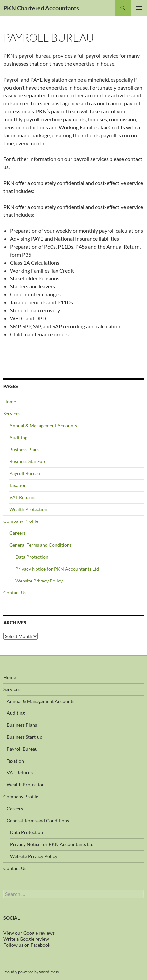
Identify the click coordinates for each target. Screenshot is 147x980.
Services (12, 414)
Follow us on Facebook (27, 945)
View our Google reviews (29, 933)
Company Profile (21, 521)
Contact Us (15, 593)
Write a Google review (26, 939)
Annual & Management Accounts (43, 426)
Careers (17, 533)
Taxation (18, 485)
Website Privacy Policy (39, 581)
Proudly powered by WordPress (31, 972)
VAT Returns (22, 497)
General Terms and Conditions (40, 545)
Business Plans (24, 449)
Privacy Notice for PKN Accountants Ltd (57, 569)
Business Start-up (27, 461)
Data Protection (32, 557)
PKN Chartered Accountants (41, 8)
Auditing (18, 437)
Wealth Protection (28, 509)
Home (10, 402)
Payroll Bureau (25, 473)
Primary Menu (139, 8)
